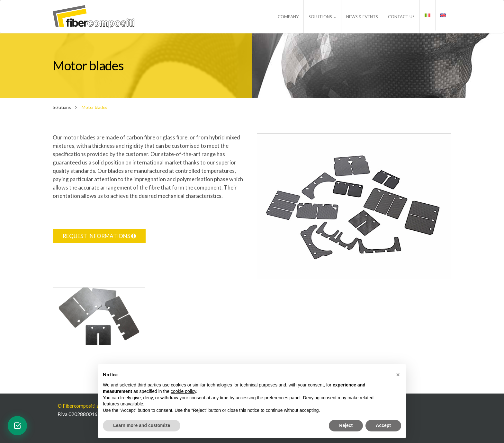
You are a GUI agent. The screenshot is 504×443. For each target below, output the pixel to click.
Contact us (401, 17)
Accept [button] (383, 425)
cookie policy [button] (183, 391)
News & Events (362, 17)
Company (288, 17)
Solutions (322, 17)
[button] (398, 375)
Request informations (99, 236)
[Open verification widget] (17, 426)
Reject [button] (346, 425)
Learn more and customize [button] (142, 425)
